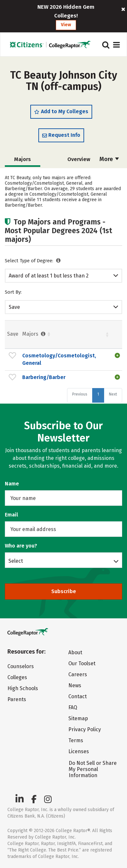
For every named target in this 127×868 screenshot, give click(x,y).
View (66, 25)
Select (16, 561)
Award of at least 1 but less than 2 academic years (49, 276)
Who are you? (21, 546)
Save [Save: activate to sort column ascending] (13, 334)
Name (12, 484)
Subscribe (64, 591)
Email (11, 515)
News (75, 685)
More (109, 159)
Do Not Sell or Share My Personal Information (93, 769)
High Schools (23, 688)
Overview (79, 159)
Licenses (79, 751)
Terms (76, 740)
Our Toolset (82, 663)
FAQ (73, 707)
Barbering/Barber (44, 377)
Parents (17, 699)
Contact (78, 696)
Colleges (17, 677)
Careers (78, 674)
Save (14, 307)
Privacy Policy (85, 729)
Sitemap (78, 718)
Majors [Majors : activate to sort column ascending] (34, 334)
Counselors (21, 666)
